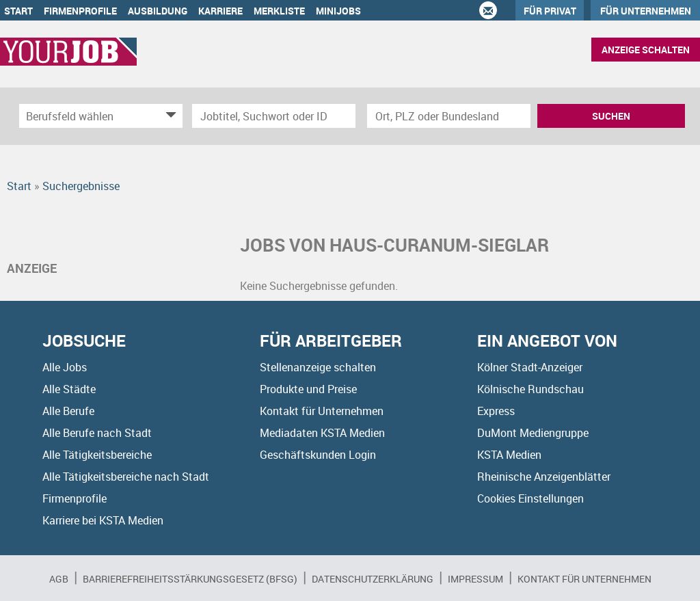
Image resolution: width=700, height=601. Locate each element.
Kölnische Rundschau (530, 389)
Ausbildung (158, 11)
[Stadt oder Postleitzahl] (449, 116)
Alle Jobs (65, 367)
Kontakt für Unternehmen (322, 411)
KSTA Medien (509, 455)
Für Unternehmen (646, 11)
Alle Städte (69, 389)
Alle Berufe (68, 411)
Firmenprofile (80, 11)
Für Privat (550, 11)
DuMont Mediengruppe (533, 433)
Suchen (611, 116)
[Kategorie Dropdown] (169, 116)
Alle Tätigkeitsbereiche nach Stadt (126, 477)
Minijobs (338, 11)
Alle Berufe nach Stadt (97, 433)
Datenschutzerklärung (373, 579)
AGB (59, 579)
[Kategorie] (87, 116)
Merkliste (279, 11)
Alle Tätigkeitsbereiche (97, 455)
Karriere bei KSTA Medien (103, 520)
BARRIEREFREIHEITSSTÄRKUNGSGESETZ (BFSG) (190, 579)
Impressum (475, 579)
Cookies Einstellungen (530, 498)
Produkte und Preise (308, 389)
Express (496, 411)
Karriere (220, 11)
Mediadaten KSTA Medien (322, 433)
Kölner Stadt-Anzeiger (530, 367)
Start (18, 11)
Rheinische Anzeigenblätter (544, 477)
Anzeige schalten (646, 50)
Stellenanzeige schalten (318, 367)
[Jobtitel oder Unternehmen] (274, 116)
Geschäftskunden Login (318, 455)
